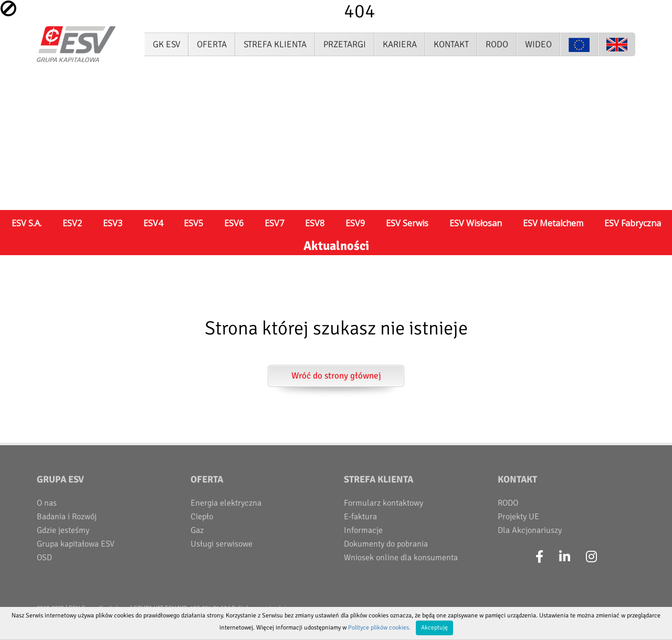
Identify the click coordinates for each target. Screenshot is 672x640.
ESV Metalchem (553, 223)
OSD (44, 558)
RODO (508, 503)
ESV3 (113, 223)
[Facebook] (539, 557)
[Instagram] (591, 557)
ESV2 (72, 223)
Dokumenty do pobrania (386, 544)
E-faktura (360, 517)
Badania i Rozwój (67, 517)
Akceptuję (434, 628)
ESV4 (153, 223)
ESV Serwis (407, 223)
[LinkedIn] (565, 557)
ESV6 (234, 223)
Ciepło (202, 517)
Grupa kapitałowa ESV (76, 544)
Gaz (197, 530)
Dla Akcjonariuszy (530, 530)
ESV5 (193, 223)
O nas (47, 503)
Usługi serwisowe (222, 544)
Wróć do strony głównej (336, 376)
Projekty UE (518, 517)
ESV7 (274, 223)
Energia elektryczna (226, 503)
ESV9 (355, 223)
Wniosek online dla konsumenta (401, 558)
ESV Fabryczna (633, 223)
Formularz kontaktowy (384, 503)
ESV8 (315, 223)
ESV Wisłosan (476, 223)
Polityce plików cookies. (379, 628)
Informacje (363, 530)
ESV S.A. (27, 223)
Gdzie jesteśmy (63, 530)
